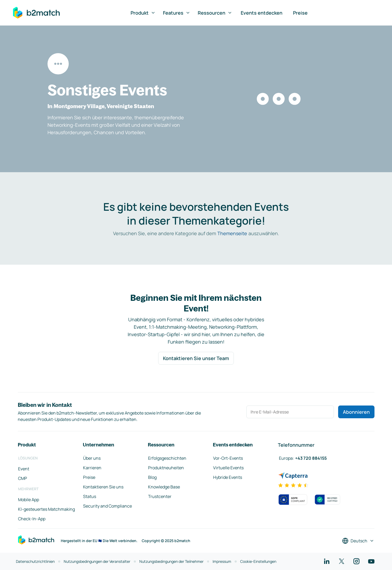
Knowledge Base (164, 487)
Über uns (92, 458)
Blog (152, 477)
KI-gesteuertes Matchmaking (46, 509)
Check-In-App (32, 519)
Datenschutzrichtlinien (35, 561)
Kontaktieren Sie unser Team (196, 358)
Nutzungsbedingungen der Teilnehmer (171, 561)
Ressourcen (215, 13)
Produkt (143, 13)
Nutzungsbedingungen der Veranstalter (97, 561)
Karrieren (92, 468)
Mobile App (29, 500)
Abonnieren (356, 412)
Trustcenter (160, 496)
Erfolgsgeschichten (167, 458)
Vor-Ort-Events (228, 458)
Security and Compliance (107, 506)
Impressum (222, 561)
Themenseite (232, 233)
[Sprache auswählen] (358, 541)
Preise (300, 13)
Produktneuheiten (166, 468)
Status (90, 496)
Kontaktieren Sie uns (103, 487)
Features (177, 13)
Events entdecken (262, 13)
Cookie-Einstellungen (258, 561)
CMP (23, 478)
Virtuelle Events (228, 468)
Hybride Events (228, 477)
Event (24, 469)
